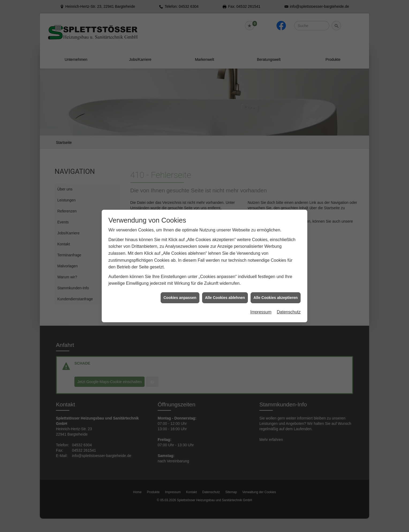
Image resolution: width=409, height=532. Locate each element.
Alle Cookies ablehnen (225, 291)
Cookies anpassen (180, 291)
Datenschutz (289, 306)
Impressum (261, 306)
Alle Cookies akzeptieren (276, 291)
